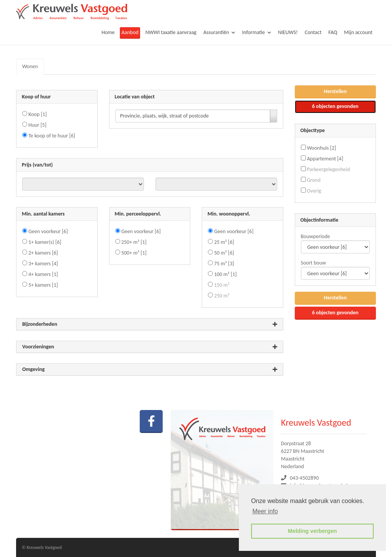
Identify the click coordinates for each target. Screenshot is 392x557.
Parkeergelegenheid (328, 169)
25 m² (224, 242)
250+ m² (134, 242)
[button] (336, 92)
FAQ (333, 32)
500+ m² (134, 253)
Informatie (256, 32)
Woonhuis (322, 148)
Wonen (30, 66)
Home (108, 32)
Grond (314, 180)
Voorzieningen (150, 347)
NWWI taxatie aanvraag (171, 32)
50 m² (224, 253)
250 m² (222, 296)
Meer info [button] (265, 511)
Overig (314, 191)
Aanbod (130, 32)
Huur (37, 125)
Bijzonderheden (150, 324)
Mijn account (358, 32)
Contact (313, 32)
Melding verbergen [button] (312, 531)
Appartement (325, 159)
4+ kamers (43, 274)
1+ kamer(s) (45, 242)
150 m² (222, 285)
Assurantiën (219, 32)
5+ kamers (43, 285)
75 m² (224, 264)
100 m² (225, 274)
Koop (38, 114)
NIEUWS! (288, 32)
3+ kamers (43, 264)
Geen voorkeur (48, 231)
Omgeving (150, 370)
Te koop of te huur (52, 136)
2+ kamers (43, 253)
